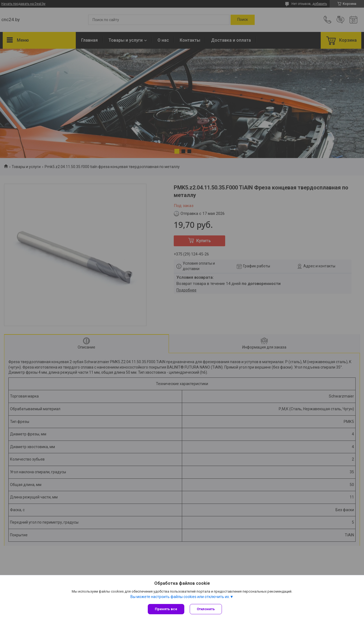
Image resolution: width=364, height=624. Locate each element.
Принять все (166, 609)
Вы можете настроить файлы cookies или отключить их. (180, 597)
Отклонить (206, 609)
